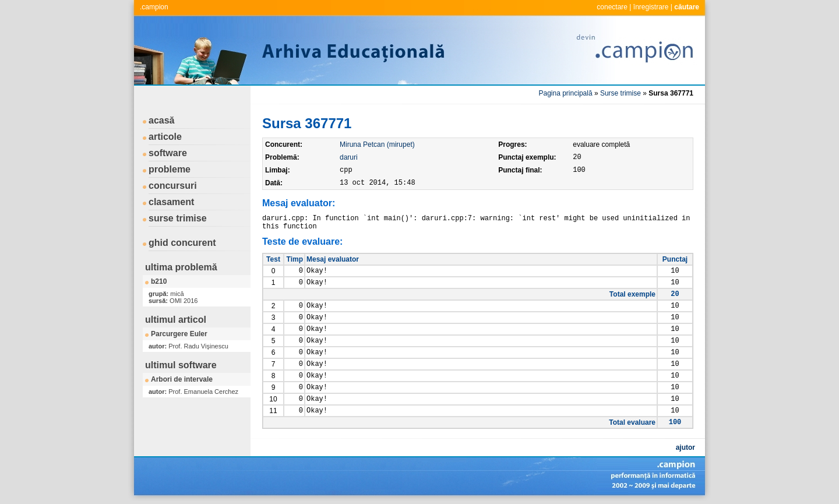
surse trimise (178, 218)
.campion (154, 7)
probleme (170, 169)
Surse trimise (621, 93)
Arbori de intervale (182, 379)
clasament (171, 202)
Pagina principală (566, 93)
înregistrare (651, 7)
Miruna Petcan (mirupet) (377, 144)
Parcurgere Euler (179, 334)
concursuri (173, 186)
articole (165, 137)
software (168, 153)
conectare (612, 7)
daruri (349, 157)
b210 (159, 281)
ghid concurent (182, 243)
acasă (162, 120)
